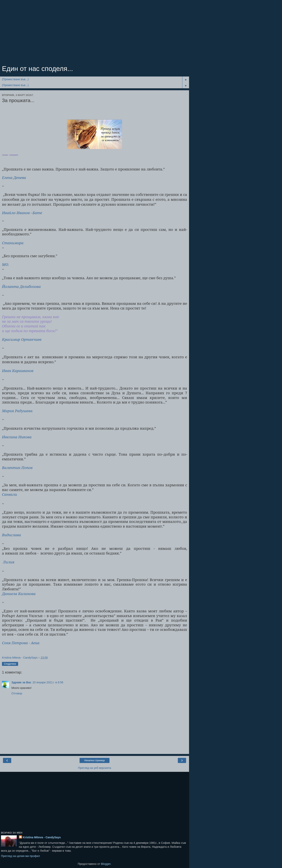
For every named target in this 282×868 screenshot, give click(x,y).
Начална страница (94, 760)
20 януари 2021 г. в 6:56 (48, 682)
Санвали (9, 494)
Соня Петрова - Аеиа (21, 643)
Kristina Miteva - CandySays (42, 837)
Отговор (17, 693)
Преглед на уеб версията (95, 768)
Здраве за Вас (21, 682)
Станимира (13, 243)
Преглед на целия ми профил (20, 856)
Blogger (106, 864)
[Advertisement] (95, 33)
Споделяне (10, 664)
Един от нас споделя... (38, 69)
